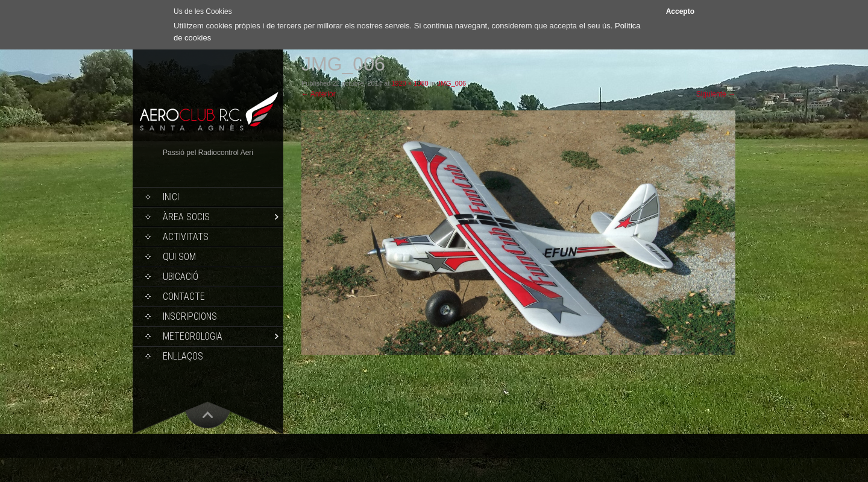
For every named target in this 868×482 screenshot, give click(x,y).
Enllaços (183, 356)
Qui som (179, 257)
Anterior (319, 94)
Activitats (186, 237)
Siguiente (716, 94)
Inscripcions (190, 316)
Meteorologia (193, 336)
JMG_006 (451, 83)
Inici (171, 197)
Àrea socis (186, 217)
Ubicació (181, 277)
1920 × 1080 (410, 83)
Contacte (184, 296)
